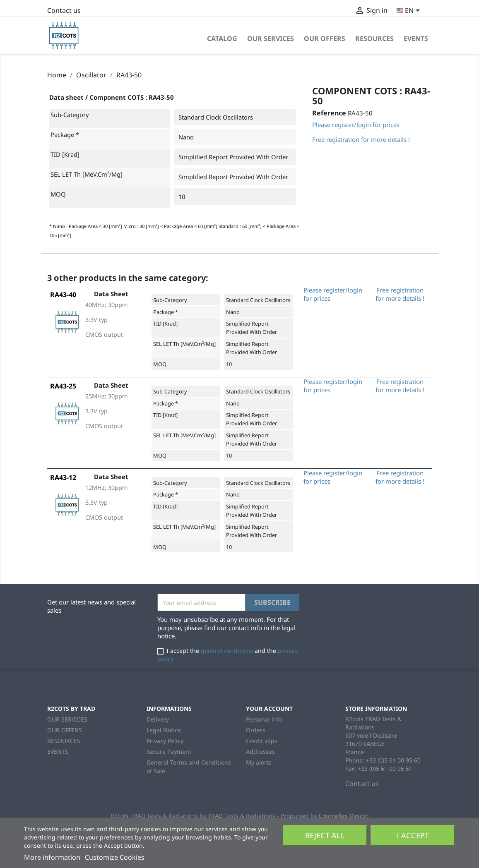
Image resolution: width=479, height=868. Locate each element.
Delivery (158, 719)
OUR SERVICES (271, 38)
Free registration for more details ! (361, 139)
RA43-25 (63, 386)
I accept (413, 835)
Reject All (325, 835)
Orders (256, 730)
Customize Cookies (115, 857)
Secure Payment (169, 752)
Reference (329, 113)
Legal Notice (164, 730)
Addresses (260, 752)
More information (53, 857)
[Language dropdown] (410, 11)
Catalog (222, 38)
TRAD (215, 816)
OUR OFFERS (325, 38)
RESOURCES (374, 38)
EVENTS (416, 38)
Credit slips (262, 741)
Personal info (264, 719)
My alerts (259, 762)
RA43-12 (63, 477)
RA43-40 (63, 295)
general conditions (227, 651)
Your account (269, 709)
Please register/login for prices (356, 125)
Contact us (64, 10)
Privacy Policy (165, 741)
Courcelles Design (344, 816)
